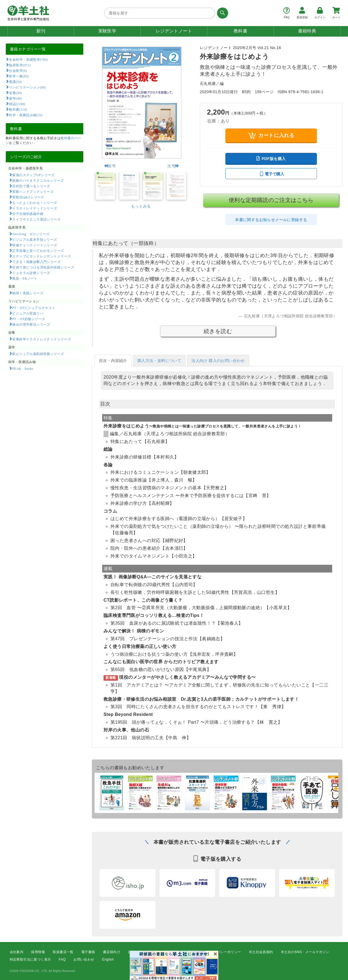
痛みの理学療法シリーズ (31, 324)
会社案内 (17, 952)
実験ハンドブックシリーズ (33, 191)
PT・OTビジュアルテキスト (34, 308)
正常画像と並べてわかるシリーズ (38, 250)
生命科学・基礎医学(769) (28, 59)
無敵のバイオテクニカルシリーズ (38, 180)
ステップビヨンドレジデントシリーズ (41, 256)
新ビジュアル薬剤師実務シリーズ (38, 354)
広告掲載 (135, 952)
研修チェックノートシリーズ (35, 245)
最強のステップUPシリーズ (33, 175)
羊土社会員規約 (261, 952)
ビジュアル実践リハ (28, 313)
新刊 (41, 31)
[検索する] (222, 13)
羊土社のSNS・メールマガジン (305, 952)
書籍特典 (307, 31)
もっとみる (141, 206)
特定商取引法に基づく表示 (30, 959)
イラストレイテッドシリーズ (35, 208)
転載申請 (192, 952)
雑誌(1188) (17, 104)
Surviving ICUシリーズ (31, 234)
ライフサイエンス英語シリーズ (36, 219)
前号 (110, 166)
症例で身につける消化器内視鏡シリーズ (43, 267)
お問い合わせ (84, 959)
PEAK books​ (23, 368)
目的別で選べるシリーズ (31, 186)
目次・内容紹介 (113, 361)
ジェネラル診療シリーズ (31, 273)
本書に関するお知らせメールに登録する (271, 220)
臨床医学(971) (20, 65)
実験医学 (107, 31)
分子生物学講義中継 (28, 214)
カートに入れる (271, 136)
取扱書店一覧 (63, 952)
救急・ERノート (25, 278)
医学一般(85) (19, 76)
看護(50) (15, 82)
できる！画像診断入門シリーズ (36, 262)
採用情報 (38, 952)
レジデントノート (174, 31)
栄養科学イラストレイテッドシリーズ (41, 339)
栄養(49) (15, 93)
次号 (173, 166)
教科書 (240, 31)
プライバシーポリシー (224, 952)
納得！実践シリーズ (28, 293)
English (108, 959)
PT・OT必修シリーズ (29, 319)
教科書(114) (18, 109)
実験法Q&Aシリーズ (28, 197)
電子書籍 (88, 952)
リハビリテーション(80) (27, 87)
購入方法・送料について (159, 361)
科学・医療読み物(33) (26, 115)
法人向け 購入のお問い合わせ (218, 361)
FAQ (62, 959)
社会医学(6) (18, 70)
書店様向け (112, 952)
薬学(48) (15, 98)
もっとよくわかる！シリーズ (35, 202)
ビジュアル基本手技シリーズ (35, 239)
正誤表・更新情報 (163, 952)
